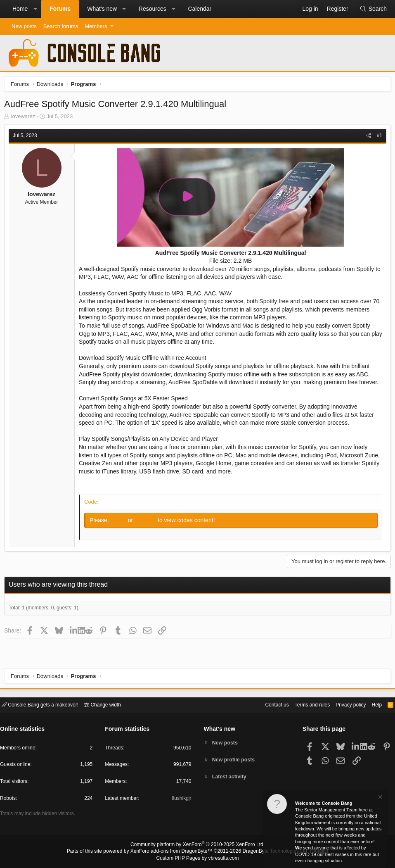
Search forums (61, 26)
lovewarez (25, 118)
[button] (35, 9)
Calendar (200, 9)
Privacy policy (344, 704)
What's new (102, 9)
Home (20, 9)
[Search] (373, 9)
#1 (377, 138)
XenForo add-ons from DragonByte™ (173, 852)
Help (372, 704)
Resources (153, 9)
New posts (24, 26)
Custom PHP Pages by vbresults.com (197, 858)
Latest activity (231, 777)
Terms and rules (302, 704)
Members (96, 26)
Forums (60, 9)
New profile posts (235, 760)
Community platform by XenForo (198, 846)
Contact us (264, 704)
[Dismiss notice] (380, 798)
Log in (121, 530)
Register (148, 530)
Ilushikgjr (181, 800)
